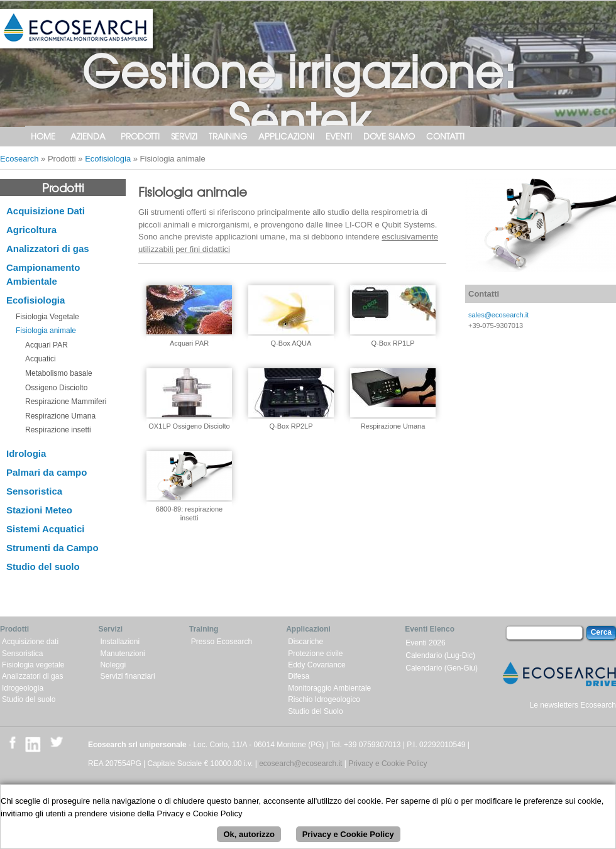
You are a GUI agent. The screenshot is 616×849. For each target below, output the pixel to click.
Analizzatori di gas (48, 249)
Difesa (299, 676)
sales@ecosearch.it (498, 315)
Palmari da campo (47, 472)
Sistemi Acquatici (45, 529)
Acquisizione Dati (46, 211)
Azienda (88, 136)
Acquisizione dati (30, 642)
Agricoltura (31, 230)
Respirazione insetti (58, 430)
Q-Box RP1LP (393, 343)
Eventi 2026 (425, 643)
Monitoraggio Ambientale (329, 688)
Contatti (445, 136)
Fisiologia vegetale (33, 665)
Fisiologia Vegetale (47, 317)
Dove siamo (389, 136)
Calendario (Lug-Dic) (440, 655)
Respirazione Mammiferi (66, 402)
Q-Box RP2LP (291, 426)
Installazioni (120, 642)
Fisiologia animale (46, 331)
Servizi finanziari (127, 676)
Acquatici (41, 359)
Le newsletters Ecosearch (573, 705)
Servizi (184, 136)
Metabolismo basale (59, 373)
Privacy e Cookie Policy (388, 764)
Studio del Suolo (315, 711)
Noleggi (113, 665)
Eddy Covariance (316, 665)
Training (228, 136)
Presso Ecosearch (222, 642)
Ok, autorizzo (249, 841)
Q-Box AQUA (291, 343)
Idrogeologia (23, 688)
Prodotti (140, 136)
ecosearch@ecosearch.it (300, 764)
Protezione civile (315, 654)
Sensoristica (34, 491)
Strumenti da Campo (52, 548)
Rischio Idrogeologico (324, 699)
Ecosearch (19, 159)
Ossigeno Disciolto (56, 388)
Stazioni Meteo (39, 510)
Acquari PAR (47, 345)
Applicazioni (286, 136)
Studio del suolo (43, 567)
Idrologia (26, 453)
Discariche (305, 642)
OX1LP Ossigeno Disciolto (189, 426)
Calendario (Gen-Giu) (442, 668)
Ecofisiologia (108, 159)
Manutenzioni (122, 654)
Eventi (339, 136)
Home (43, 136)
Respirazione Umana (60, 416)
